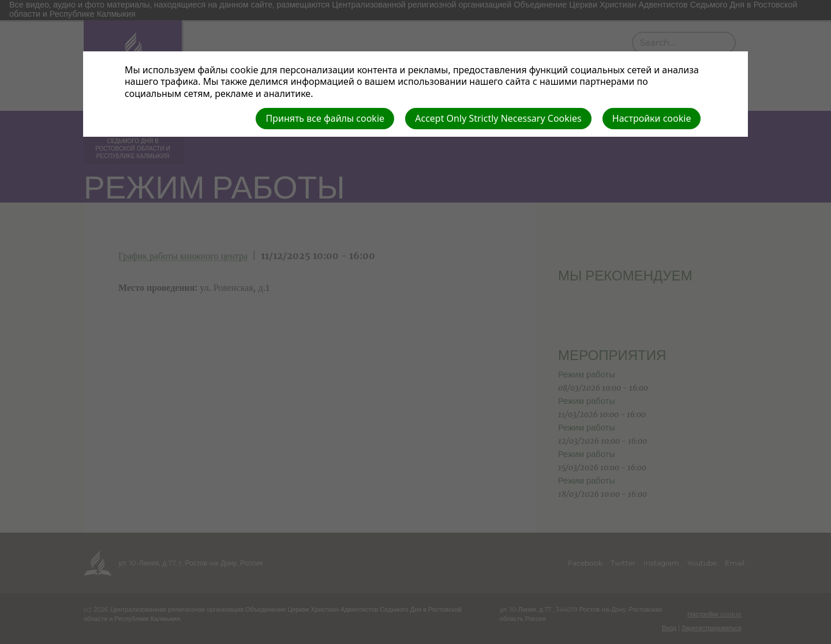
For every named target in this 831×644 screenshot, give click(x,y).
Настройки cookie (652, 118)
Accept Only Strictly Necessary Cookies (498, 118)
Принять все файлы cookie (325, 118)
